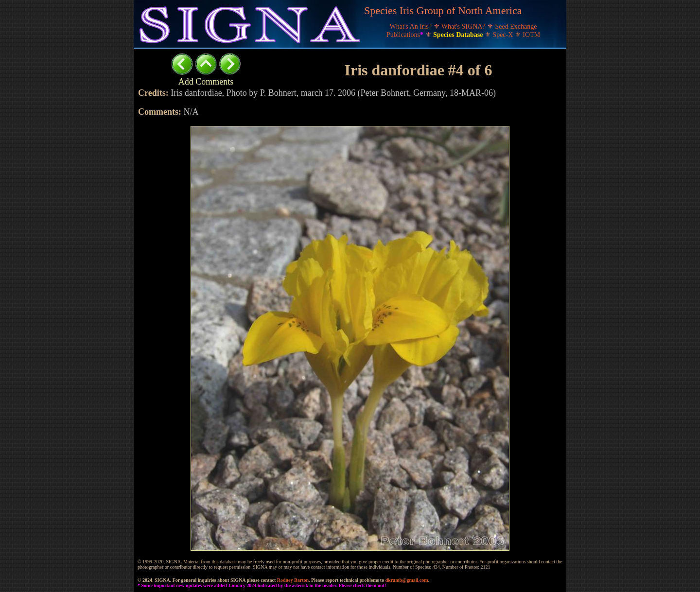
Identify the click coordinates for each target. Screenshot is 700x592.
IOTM (531, 35)
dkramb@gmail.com (407, 580)
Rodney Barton (293, 580)
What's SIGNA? (464, 26)
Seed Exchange (516, 26)
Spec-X (504, 35)
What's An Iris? (412, 26)
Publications (406, 35)
